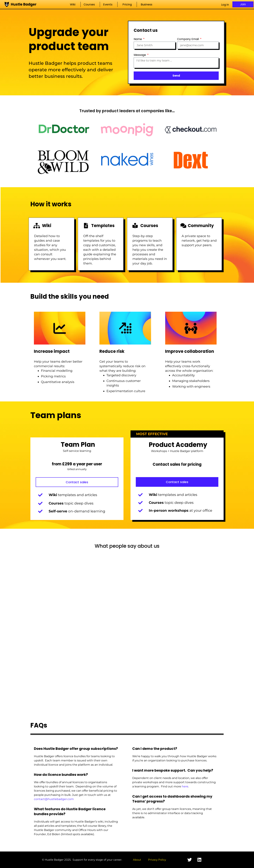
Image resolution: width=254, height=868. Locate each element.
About (137, 860)
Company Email (188, 39)
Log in (225, 5)
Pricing (127, 4)
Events (109, 4)
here (185, 786)
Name (138, 39)
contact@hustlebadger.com (54, 799)
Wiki (74, 4)
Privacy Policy (157, 860)
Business (147, 4)
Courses (90, 4)
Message (140, 55)
